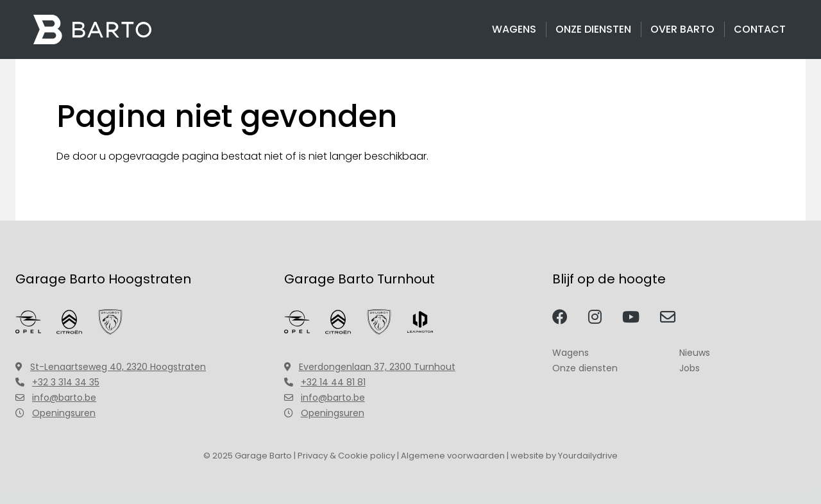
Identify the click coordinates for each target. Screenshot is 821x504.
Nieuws (695, 353)
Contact (760, 29)
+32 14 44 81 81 (325, 382)
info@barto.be (56, 398)
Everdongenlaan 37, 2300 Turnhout (370, 367)
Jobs (690, 368)
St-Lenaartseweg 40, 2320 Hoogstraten (111, 367)
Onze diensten (593, 29)
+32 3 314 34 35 (57, 382)
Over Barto (682, 29)
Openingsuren (55, 413)
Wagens (514, 29)
